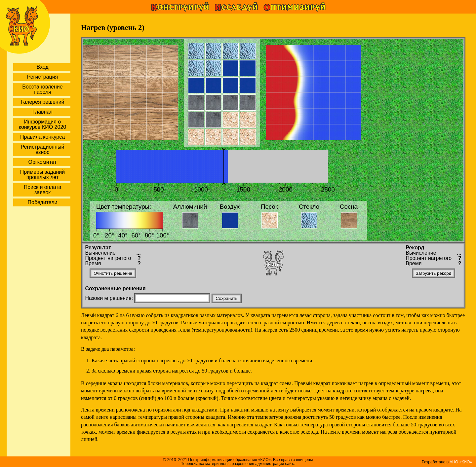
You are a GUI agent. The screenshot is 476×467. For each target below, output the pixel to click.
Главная (42, 112)
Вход (42, 67)
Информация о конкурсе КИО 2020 (42, 124)
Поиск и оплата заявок (43, 190)
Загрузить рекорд (434, 273)
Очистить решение (113, 273)
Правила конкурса (42, 137)
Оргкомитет (42, 162)
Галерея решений (42, 102)
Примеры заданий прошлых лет (42, 175)
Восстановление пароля (42, 89)
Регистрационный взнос (43, 149)
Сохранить (226, 298)
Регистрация (43, 77)
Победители (43, 202)
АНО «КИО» (461, 462)
